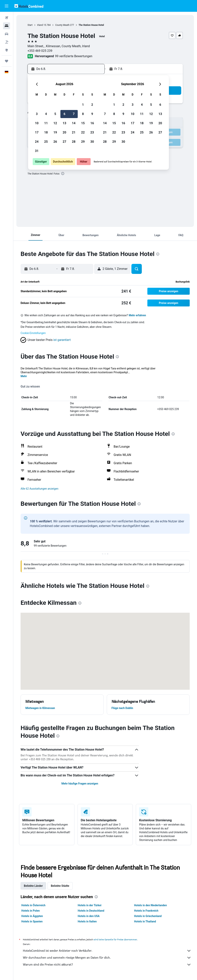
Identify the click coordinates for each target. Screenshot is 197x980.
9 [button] (92, 114)
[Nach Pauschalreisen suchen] (7, 42)
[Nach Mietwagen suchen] (7, 34)
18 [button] (46, 132)
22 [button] (83, 132)
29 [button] (83, 142)
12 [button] (55, 123)
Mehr (24, 376)
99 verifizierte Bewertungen (74, 56)
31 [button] (37, 151)
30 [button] (92, 142)
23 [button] (92, 132)
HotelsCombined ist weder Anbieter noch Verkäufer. (107, 951)
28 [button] (74, 142)
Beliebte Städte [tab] (60, 886)
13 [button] (64, 123)
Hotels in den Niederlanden (150, 905)
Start (30, 25)
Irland (40, 25)
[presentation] (63, 174)
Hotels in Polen (30, 911)
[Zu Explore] (7, 50)
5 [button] (55, 114)
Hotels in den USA (89, 916)
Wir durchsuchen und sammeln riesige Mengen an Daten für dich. (107, 958)
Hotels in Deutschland (91, 911)
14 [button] (74, 123)
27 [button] (64, 142)
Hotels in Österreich (33, 905)
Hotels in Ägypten (32, 916)
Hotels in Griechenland (148, 916)
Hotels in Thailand (145, 921)
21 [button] (74, 132)
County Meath (62, 25)
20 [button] (64, 132)
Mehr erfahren (137, 315)
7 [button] (74, 114)
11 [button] (46, 123)
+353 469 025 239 (40, 51)
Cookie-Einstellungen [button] (33, 333)
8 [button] (83, 114)
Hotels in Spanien (32, 921)
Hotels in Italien (87, 921)
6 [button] (64, 114)
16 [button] (92, 123)
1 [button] (83, 105)
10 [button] (37, 123)
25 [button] (46, 142)
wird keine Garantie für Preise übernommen (115, 939)
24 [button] (37, 142)
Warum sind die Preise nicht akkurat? (107, 965)
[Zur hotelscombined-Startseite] (29, 6)
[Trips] (7, 61)
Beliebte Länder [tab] (33, 886)
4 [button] (46, 114)
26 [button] (55, 142)
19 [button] (55, 132)
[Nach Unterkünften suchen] (7, 26)
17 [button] (37, 132)
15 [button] (83, 123)
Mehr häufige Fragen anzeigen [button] (80, 784)
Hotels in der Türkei (90, 905)
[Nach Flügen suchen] (7, 18)
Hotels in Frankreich (146, 911)
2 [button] (92, 105)
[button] (7, 6)
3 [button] (37, 114)
